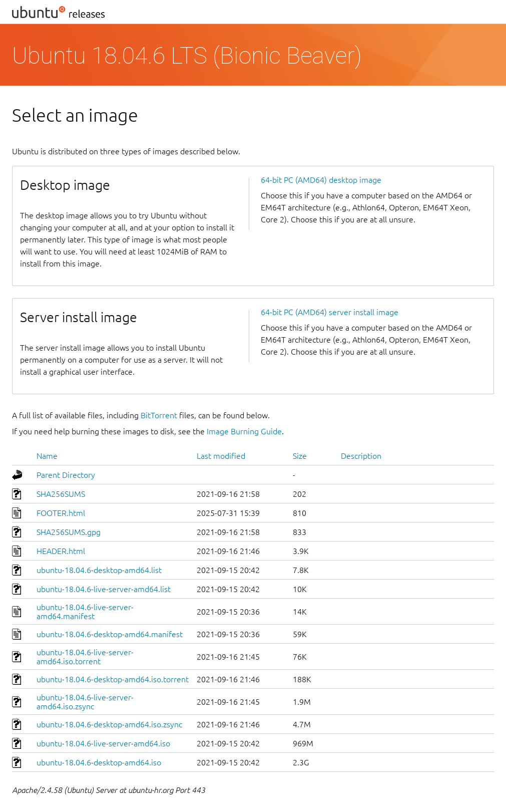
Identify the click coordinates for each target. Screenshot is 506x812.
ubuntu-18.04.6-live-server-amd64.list (104, 589)
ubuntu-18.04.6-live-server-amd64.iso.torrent (85, 657)
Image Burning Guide (244, 431)
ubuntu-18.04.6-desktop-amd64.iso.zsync (109, 724)
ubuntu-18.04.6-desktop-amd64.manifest (110, 634)
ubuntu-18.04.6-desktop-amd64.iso (99, 762)
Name (47, 456)
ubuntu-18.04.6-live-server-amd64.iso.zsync (85, 702)
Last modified (221, 456)
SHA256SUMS (61, 494)
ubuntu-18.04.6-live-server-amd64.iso (103, 743)
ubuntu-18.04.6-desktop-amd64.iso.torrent (113, 679)
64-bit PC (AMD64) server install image (330, 312)
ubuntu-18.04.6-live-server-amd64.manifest (85, 612)
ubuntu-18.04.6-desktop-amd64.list (99, 570)
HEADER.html (61, 551)
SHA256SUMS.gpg (69, 532)
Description (361, 456)
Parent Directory (66, 475)
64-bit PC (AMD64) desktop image (321, 180)
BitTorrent (159, 415)
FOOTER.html (61, 513)
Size (300, 456)
